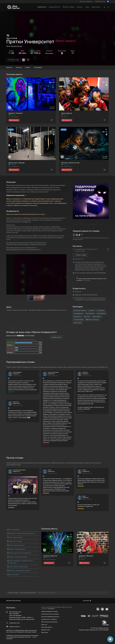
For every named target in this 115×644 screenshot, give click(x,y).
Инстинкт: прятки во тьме (70, 163)
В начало (87, 601)
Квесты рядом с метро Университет (19, 553)
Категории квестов (47, 627)
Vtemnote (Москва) (16, 46)
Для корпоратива (78, 314)
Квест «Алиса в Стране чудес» (18, 567)
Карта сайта (45, 632)
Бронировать (14, 120)
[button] (65, 256)
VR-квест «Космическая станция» (19, 571)
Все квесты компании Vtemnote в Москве (21, 533)
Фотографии (38, 67)
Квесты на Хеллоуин (92, 320)
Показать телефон (80, 255)
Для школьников (101, 314)
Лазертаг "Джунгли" (51, 556)
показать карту (80, 251)
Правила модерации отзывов (49, 611)
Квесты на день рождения (16, 549)
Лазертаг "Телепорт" (16, 113)
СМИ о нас (44, 625)
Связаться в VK (79, 259)
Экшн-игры (87, 317)
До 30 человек (78, 323)
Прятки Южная (67, 113)
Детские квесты (97, 317)
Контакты (19, 67)
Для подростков (90, 314)
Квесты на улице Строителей (17, 557)
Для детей (91, 310)
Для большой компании (80, 310)
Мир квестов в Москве (13, 601)
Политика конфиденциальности (50, 617)
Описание (9, 67)
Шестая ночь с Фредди (17, 163)
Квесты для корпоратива (16, 545)
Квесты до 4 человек (15, 541)
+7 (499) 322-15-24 (100, 2)
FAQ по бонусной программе (49, 622)
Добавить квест (46, 630)
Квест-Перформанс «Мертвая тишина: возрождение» (20, 562)
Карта (87, 7)
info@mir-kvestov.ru (15, 627)
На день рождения (79, 320)
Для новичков (101, 310)
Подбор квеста (42, 7)
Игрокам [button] (80, 7)
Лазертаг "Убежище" (86, 556)
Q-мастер (10, 352)
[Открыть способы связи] (110, 639)
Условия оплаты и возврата (49, 619)
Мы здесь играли (14, 60)
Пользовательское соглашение (50, 614)
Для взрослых (77, 317)
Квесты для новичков (15, 537)
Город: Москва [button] (96, 7)
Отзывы (28, 67)
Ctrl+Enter (51, 609)
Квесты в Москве (14, 530)
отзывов (75, 238)
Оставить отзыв (56, 337)
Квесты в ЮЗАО (13, 575)
